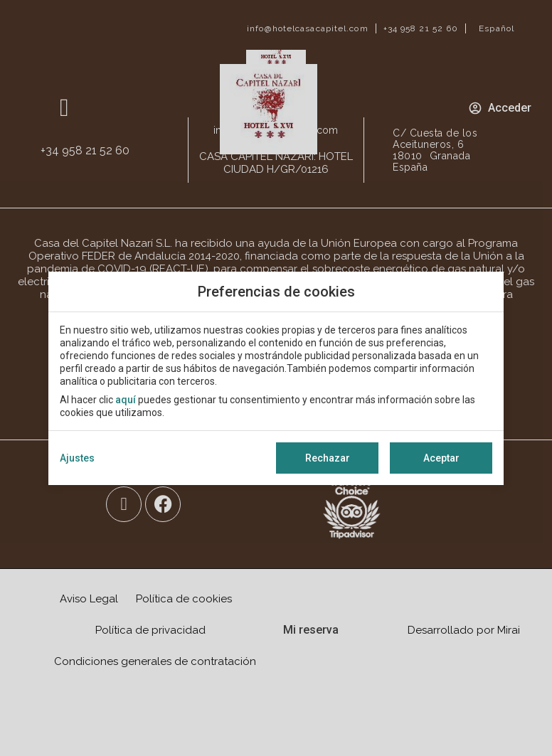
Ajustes (77, 458)
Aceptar (441, 458)
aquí (126, 400)
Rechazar (328, 458)
